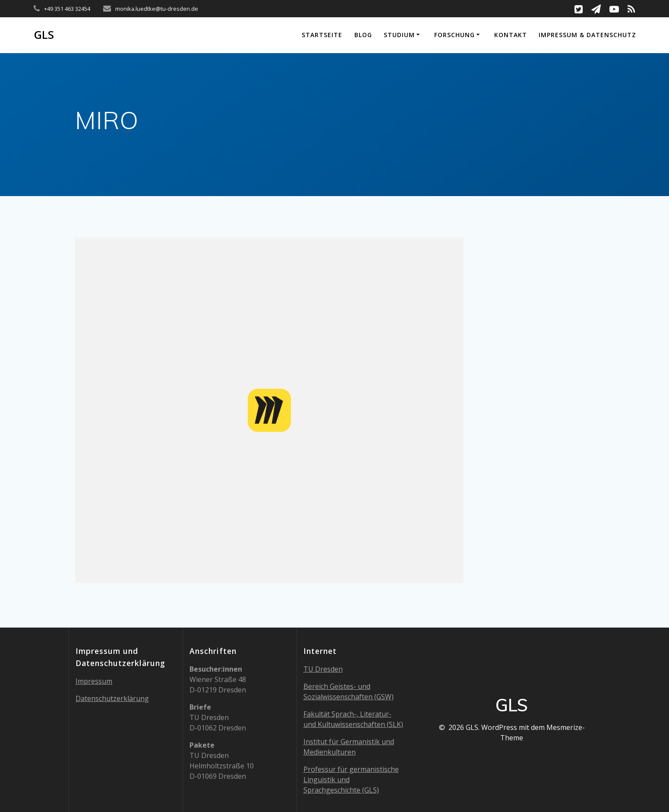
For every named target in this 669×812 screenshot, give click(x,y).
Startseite (322, 35)
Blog (363, 35)
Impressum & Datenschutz (587, 35)
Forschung (454, 35)
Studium (399, 35)
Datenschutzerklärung (112, 698)
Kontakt (511, 35)
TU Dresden (323, 669)
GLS (44, 35)
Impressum (94, 681)
